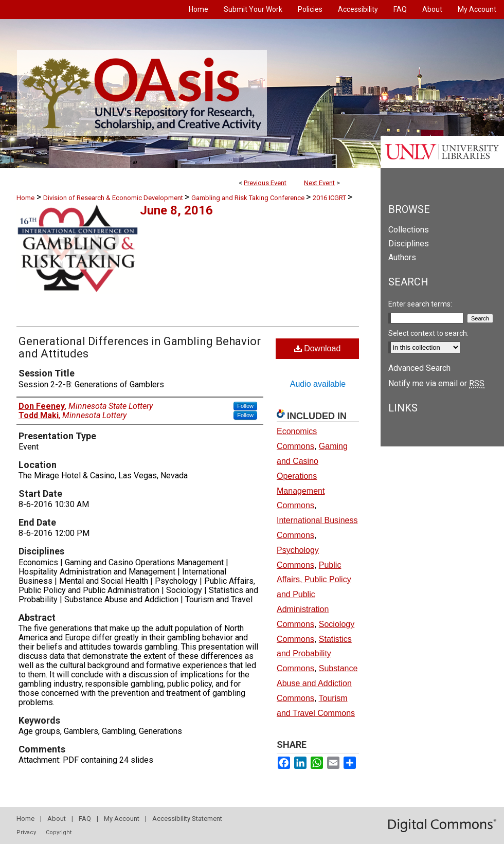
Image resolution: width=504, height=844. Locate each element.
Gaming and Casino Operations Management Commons (312, 476)
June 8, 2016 (176, 210)
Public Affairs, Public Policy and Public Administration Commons (314, 595)
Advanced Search (419, 368)
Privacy (26, 832)
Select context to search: (428, 333)
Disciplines (409, 244)
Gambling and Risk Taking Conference (249, 198)
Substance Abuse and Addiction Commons (317, 683)
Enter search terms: (420, 304)
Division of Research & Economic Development (114, 198)
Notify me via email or (436, 383)
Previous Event (265, 183)
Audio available (318, 384)
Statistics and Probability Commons (314, 654)
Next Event (319, 183)
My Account (122, 819)
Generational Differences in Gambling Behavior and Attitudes (140, 347)
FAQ (85, 819)
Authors (402, 257)
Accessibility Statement (187, 819)
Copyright (59, 832)
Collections (409, 230)
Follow (245, 406)
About (57, 819)
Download (318, 348)
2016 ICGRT (330, 198)
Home (25, 198)
